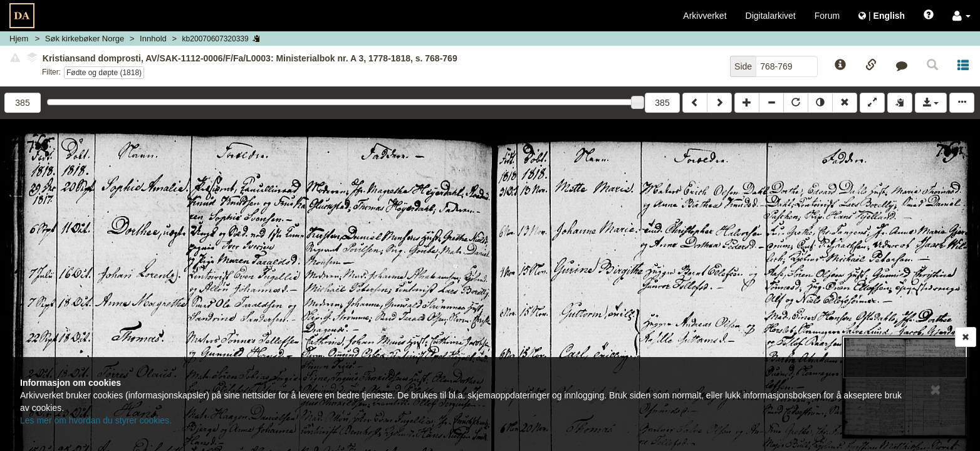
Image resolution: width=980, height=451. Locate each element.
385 (662, 103)
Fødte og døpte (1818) (104, 73)
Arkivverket (705, 16)
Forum (827, 16)
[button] (962, 16)
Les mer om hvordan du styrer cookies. (96, 420)
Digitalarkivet (771, 16)
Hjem (19, 39)
